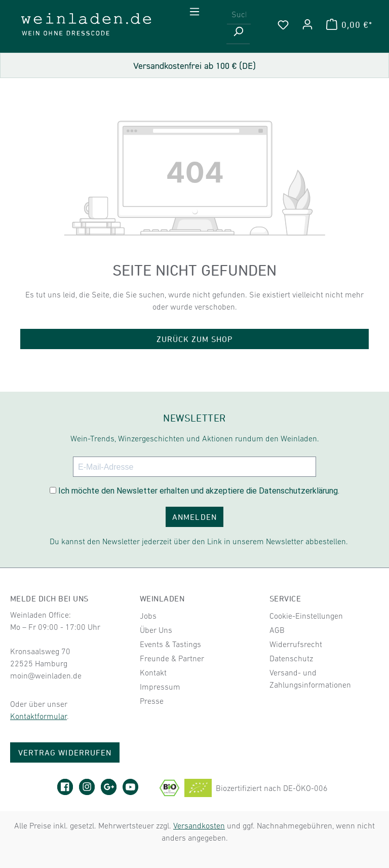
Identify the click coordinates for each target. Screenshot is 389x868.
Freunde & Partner (172, 658)
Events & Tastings (170, 644)
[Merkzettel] (283, 24)
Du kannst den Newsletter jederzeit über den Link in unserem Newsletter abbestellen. (199, 541)
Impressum (160, 687)
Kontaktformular (38, 716)
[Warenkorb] (349, 24)
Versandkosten (199, 825)
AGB (277, 630)
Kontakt (153, 672)
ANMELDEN (194, 517)
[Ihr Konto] (307, 24)
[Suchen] (238, 34)
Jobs (148, 616)
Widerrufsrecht (296, 644)
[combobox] (239, 14)
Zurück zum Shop (195, 339)
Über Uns (156, 630)
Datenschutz (291, 658)
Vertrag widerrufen (65, 752)
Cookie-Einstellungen (306, 616)
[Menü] (194, 12)
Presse (152, 701)
